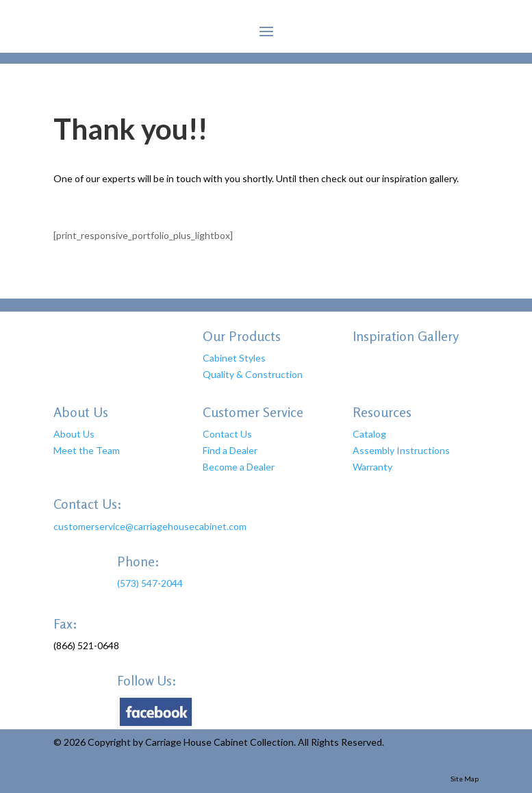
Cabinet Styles (234, 358)
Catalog (369, 434)
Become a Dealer (239, 467)
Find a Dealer (230, 450)
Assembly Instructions (401, 450)
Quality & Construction (253, 374)
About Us (74, 434)
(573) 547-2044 (150, 583)
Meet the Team (87, 450)
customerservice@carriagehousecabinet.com (150, 526)
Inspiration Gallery (406, 336)
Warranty (372, 467)
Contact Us (227, 434)
